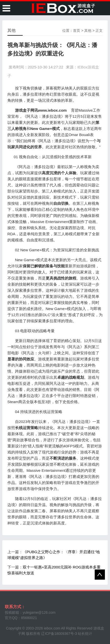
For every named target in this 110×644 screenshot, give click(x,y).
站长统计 (85, 634)
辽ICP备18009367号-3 (59, 634)
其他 (88, 31)
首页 (77, 31)
